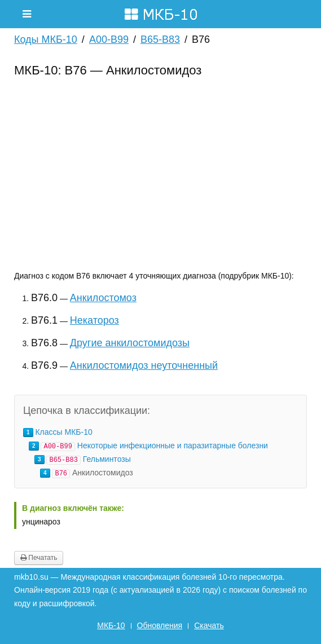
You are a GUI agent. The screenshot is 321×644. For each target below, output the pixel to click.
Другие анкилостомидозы (130, 343)
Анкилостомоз (103, 298)
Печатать (39, 558)
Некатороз (94, 320)
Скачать (209, 625)
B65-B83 (160, 39)
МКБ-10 (111, 625)
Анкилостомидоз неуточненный (144, 365)
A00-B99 (109, 39)
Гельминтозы (107, 459)
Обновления (160, 625)
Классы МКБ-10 (63, 432)
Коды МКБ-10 (46, 39)
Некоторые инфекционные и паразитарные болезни (173, 445)
